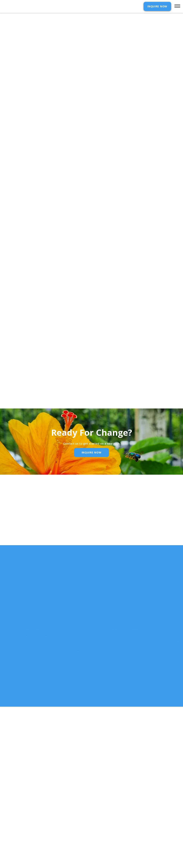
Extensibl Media (88, 865)
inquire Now (92, 452)
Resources (11, 838)
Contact (103, 819)
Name (34, 537)
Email (84, 537)
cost (6, 826)
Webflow (119, 865)
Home (7, 819)
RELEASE (8, 844)
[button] (176, 6)
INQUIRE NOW (157, 6)
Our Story (10, 832)
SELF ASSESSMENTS (109, 844)
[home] (22, 7)
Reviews (102, 838)
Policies (102, 832)
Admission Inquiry (110, 826)
